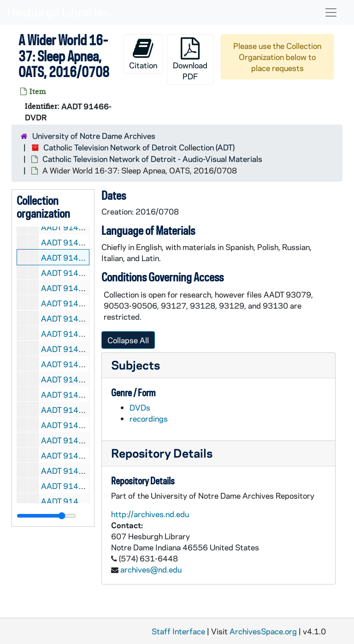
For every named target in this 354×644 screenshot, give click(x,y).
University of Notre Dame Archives (94, 136)
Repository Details (162, 453)
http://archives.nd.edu (150, 514)
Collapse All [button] (128, 340)
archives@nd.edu (151, 569)
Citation (143, 54)
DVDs (140, 407)
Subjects (136, 365)
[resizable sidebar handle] (46, 516)
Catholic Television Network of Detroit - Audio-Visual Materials (152, 159)
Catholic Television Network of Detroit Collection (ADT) (139, 147)
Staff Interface (178, 631)
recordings (149, 418)
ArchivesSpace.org (263, 631)
